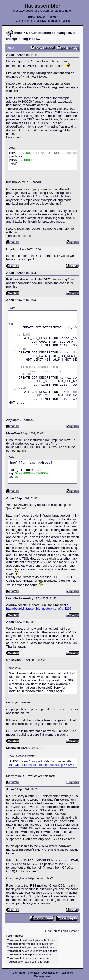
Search (41, 17)
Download (33, 973)
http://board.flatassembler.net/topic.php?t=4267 (39, 609)
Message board (43, 977)
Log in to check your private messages (38, 21)
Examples (67, 973)
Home (31, 17)
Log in (66, 21)
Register (53, 17)
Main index (19, 973)
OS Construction (39, 33)
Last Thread (54, 931)
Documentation (50, 973)
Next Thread (70, 931)
